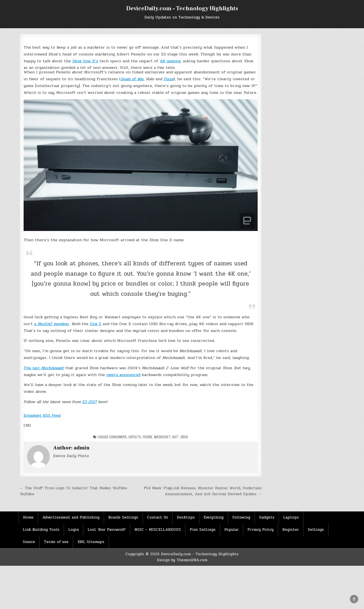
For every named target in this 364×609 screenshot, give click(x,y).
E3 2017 (89, 402)
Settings (316, 530)
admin (82, 448)
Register (291, 530)
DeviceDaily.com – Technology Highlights (182, 9)
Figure (148, 437)
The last (32, 368)
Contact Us (158, 517)
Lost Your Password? (107, 530)
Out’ (175, 437)
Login (74, 530)
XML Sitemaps (91, 542)
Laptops (291, 517)
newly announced (123, 375)
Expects (135, 437)
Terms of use (56, 542)
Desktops (186, 517)
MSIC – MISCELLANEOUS (158, 530)
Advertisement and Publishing (71, 517)
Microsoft (162, 437)
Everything (214, 517)
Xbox (184, 437)
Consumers (118, 437)
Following (241, 517)
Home (28, 517)
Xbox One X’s (85, 61)
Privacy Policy (260, 530)
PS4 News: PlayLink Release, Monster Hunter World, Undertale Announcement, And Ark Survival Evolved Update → (203, 491)
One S (96, 324)
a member (52, 324)
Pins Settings (203, 530)
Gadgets (267, 517)
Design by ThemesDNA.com (182, 560)
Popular (231, 530)
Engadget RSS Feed (42, 415)
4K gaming (170, 61)
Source (29, 542)
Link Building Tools (41, 530)
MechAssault (52, 368)
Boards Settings (123, 517)
